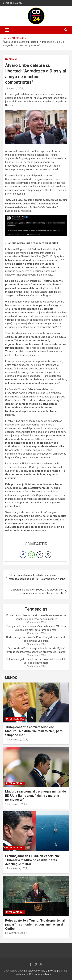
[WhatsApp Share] (31, 555)
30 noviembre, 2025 (16, 740)
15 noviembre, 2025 (16, 804)
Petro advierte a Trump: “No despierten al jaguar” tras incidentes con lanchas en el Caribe (35, 924)
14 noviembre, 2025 (16, 868)
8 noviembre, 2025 (15, 933)
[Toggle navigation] (7, 30)
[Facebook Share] (23, 555)
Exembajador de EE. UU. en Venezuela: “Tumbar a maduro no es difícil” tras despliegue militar (32, 860)
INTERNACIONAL (15, 719)
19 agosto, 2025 (14, 89)
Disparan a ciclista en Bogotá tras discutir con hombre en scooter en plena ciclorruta (37, 591)
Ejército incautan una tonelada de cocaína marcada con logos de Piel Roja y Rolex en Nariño (37, 577)
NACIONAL (11, 59)
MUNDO (11, 678)
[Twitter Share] (40, 555)
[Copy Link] (48, 555)
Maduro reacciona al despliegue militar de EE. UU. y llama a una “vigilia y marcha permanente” (36, 795)
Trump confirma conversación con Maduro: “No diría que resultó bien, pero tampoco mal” (34, 731)
